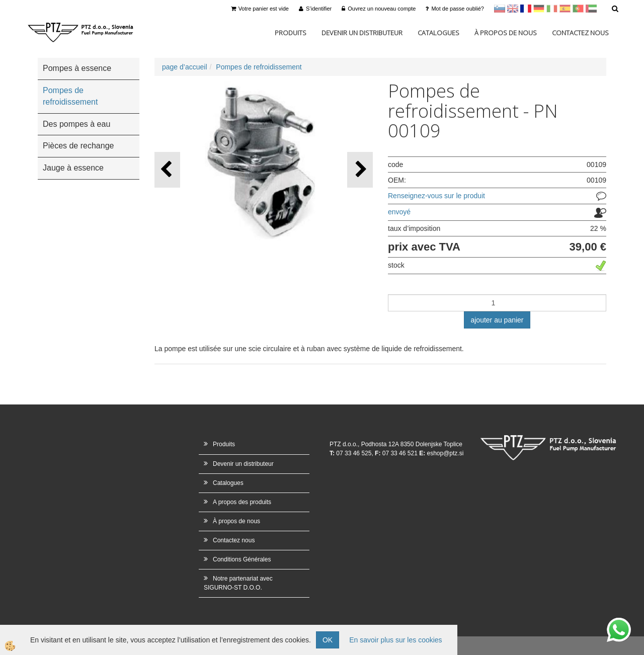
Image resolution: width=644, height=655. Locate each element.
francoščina (526, 9)
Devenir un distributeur (362, 33)
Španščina (565, 9)
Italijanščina (552, 9)
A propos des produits (242, 502)
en (513, 9)
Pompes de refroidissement (259, 67)
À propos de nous (506, 33)
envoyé (399, 212)
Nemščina (539, 9)
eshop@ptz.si (445, 453)
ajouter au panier (497, 320)
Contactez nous (580, 33)
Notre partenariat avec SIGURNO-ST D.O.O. (238, 583)
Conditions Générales (242, 559)
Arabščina (591, 9)
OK (328, 640)
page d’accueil (185, 67)
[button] (360, 170)
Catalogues (438, 33)
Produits (291, 33)
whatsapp (619, 623)
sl (500, 9)
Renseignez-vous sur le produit (436, 196)
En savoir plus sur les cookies (395, 640)
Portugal (578, 9)
